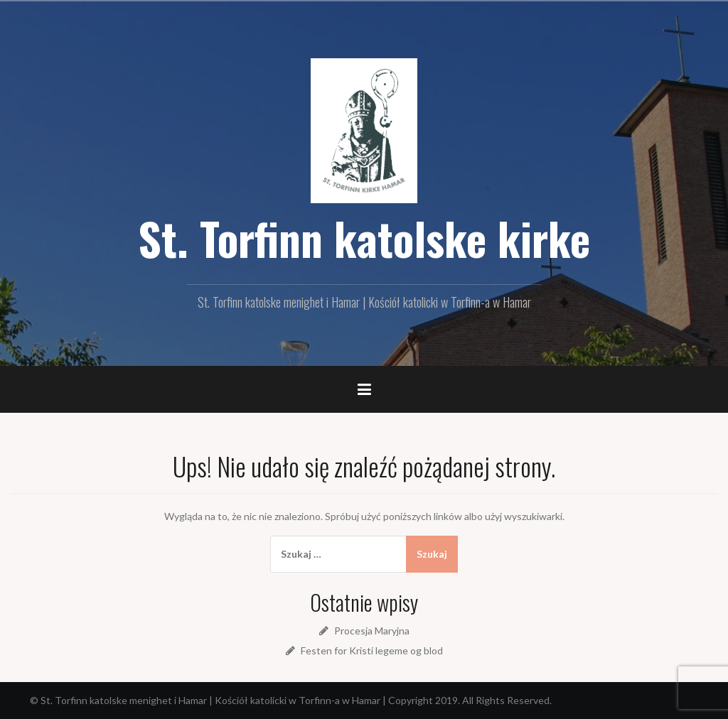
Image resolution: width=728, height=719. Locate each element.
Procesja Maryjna (372, 631)
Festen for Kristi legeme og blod (372, 650)
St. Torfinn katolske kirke (364, 238)
